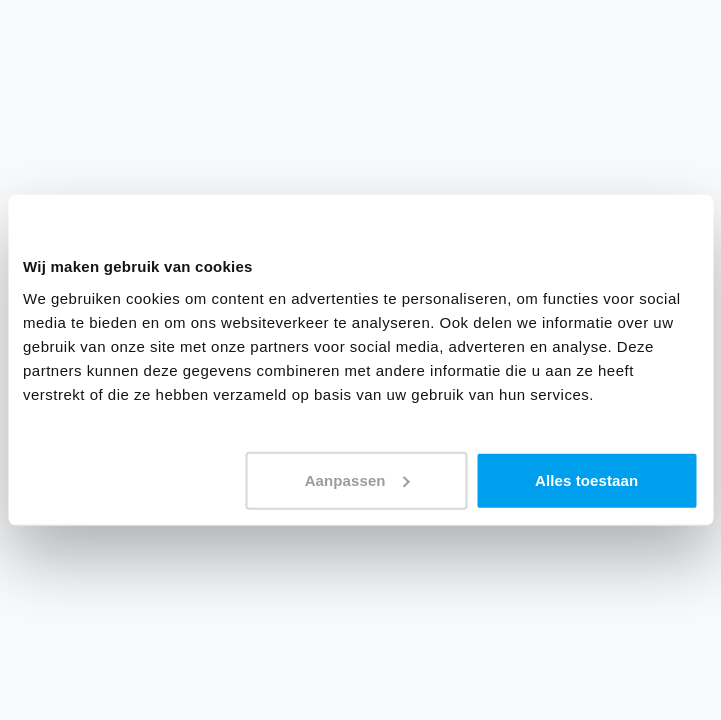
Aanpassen (357, 479)
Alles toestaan (586, 479)
